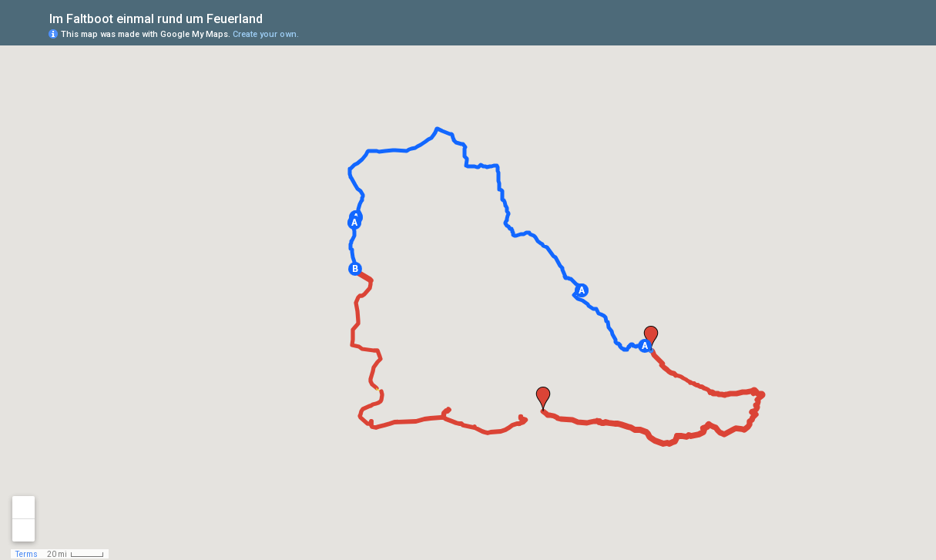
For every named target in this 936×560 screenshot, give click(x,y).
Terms (27, 554)
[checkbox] (275, 17)
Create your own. (266, 34)
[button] (645, 346)
